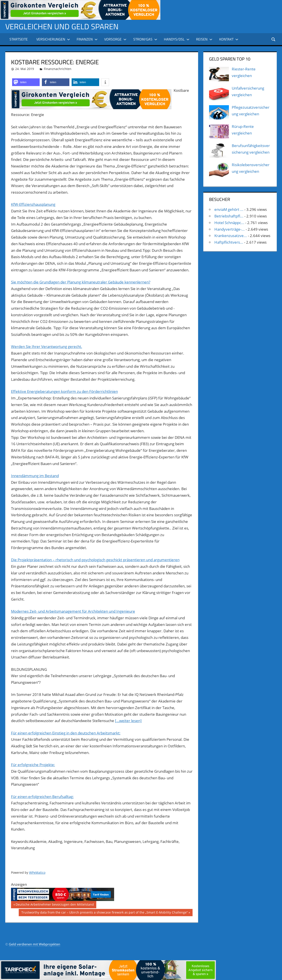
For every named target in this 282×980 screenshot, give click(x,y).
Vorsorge (115, 39)
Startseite (19, 39)
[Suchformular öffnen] (274, 39)
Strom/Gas (145, 39)
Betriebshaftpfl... (229, 216)
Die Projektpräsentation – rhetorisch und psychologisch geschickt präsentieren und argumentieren (95, 560)
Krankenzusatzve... (231, 236)
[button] (26, 82)
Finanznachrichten (58, 69)
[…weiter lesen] (128, 721)
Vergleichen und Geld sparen (63, 26)
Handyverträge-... (230, 229)
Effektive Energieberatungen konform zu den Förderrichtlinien (64, 391)
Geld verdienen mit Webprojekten (34, 944)
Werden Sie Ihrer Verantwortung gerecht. (47, 347)
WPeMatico (37, 872)
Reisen (204, 39)
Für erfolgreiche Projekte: (33, 765)
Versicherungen (53, 39)
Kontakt (229, 39)
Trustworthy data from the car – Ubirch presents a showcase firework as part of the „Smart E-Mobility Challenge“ (104, 913)
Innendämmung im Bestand (35, 476)
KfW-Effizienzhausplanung (33, 204)
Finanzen (87, 39)
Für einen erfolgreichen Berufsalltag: (42, 797)
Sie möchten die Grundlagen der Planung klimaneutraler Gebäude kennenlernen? (81, 282)
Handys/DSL (177, 39)
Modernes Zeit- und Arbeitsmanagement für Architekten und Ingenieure (73, 611)
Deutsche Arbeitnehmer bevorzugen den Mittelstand (55, 905)
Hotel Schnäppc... (229, 223)
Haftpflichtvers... (229, 242)
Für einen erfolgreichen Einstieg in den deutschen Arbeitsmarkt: (66, 733)
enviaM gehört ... (229, 209)
